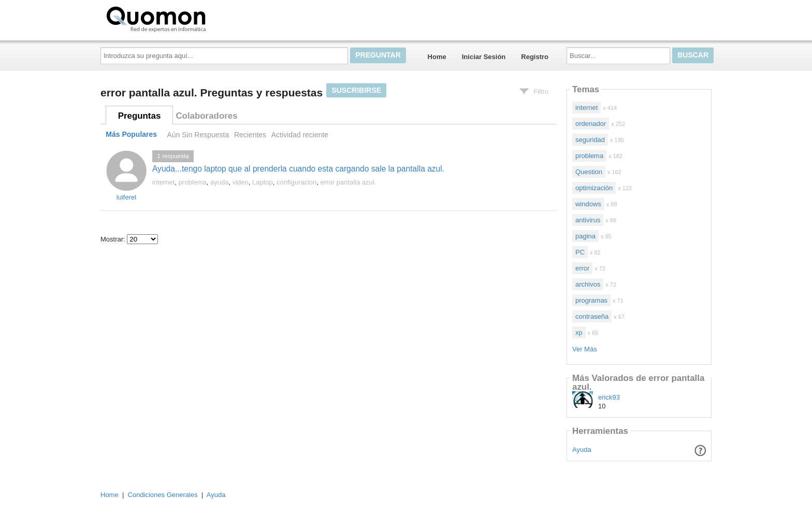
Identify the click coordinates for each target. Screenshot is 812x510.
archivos (588, 284)
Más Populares (131, 135)
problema (193, 182)
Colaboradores (206, 116)
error (582, 268)
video (241, 182)
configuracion (296, 182)
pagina (585, 236)
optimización (594, 188)
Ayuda (582, 450)
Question (589, 172)
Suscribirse (356, 90)
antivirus (588, 220)
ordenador (591, 124)
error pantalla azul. (349, 182)
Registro (535, 57)
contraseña (592, 316)
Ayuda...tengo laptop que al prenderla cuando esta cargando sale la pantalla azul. (298, 169)
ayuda (219, 182)
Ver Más (585, 349)
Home (437, 57)
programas (591, 300)
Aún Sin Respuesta (198, 135)
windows (588, 204)
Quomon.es (189, 18)
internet (163, 182)
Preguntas (140, 116)
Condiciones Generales (163, 495)
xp (579, 332)
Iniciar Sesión (484, 57)
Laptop (263, 182)
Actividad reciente (300, 135)
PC (580, 252)
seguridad (590, 140)
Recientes (250, 135)
